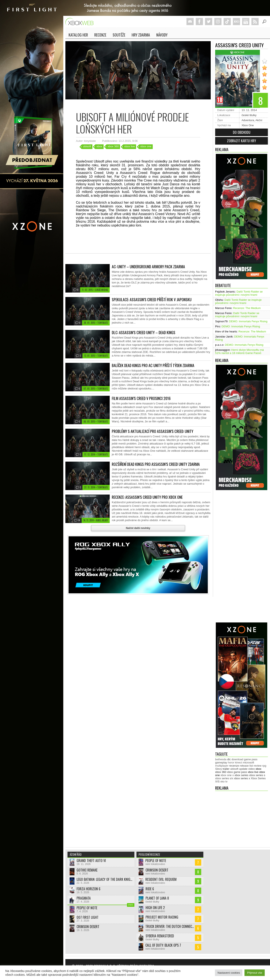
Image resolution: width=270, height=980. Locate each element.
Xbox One (248, 125)
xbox (99, 146)
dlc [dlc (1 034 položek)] (229, 759)
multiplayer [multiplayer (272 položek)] (222, 766)
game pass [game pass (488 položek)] (251, 759)
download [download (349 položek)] (237, 759)
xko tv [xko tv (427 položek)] (224, 781)
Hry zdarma (141, 35)
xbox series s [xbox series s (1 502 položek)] (257, 775)
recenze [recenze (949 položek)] (234, 766)
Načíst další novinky (138, 528)
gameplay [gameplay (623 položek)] (221, 762)
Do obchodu (242, 132)
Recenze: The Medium (247, 308)
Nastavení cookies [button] (229, 973)
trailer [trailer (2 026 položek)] (226, 769)
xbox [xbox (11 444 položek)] (259, 769)
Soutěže (119, 35)
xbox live (130, 146)
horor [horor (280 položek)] (231, 762)
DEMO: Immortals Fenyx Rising (248, 321)
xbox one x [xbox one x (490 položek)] (227, 775)
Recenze (100, 35)
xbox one (146, 146)
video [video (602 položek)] (252, 769)
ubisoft (87, 146)
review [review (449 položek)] (258, 766)
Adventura (248, 120)
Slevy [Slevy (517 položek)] (219, 769)
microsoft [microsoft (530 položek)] (249, 762)
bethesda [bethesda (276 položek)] (221, 759)
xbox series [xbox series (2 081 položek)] (242, 775)
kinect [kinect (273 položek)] (239, 762)
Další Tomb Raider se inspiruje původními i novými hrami (239, 293)
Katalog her (78, 35)
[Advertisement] (232, 558)
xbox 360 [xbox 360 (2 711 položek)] (221, 772)
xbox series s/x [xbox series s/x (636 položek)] (224, 778)
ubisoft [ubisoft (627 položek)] (234, 769)
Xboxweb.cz (81, 22)
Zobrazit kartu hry (242, 141)
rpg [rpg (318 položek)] (264, 766)
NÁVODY (162, 35)
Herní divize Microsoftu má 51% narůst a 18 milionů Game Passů (240, 351)
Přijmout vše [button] (255, 973)
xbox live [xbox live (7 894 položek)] (253, 772)
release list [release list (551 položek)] (246, 766)
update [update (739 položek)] (243, 769)
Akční (259, 120)
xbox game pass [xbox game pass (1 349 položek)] (237, 772)
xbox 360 (113, 146)
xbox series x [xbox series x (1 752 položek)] (242, 778)
